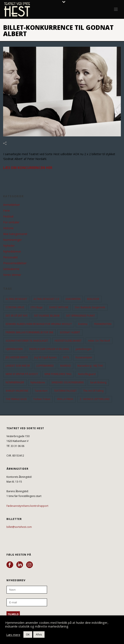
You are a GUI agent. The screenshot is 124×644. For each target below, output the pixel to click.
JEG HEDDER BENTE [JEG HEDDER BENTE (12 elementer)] (17, 357)
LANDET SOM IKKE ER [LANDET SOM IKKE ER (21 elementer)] (18, 366)
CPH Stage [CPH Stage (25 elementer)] (37, 307)
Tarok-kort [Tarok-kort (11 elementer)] (41, 391)
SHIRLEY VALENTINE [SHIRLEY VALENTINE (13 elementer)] (17, 391)
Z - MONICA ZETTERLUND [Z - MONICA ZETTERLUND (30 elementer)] (95, 399)
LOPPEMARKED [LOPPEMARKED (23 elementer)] (45, 366)
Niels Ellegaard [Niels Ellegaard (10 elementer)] (87, 374)
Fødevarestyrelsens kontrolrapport (27, 506)
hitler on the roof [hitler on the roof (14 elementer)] (99, 341)
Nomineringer (12, 240)
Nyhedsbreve (12, 252)
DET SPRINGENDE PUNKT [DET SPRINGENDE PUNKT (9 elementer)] (81, 316)
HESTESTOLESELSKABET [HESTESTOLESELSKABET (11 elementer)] (68, 341)
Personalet (10, 257)
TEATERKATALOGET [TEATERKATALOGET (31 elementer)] (65, 391)
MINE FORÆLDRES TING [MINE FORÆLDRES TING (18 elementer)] (58, 374)
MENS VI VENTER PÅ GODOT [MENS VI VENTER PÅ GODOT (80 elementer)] (22, 374)
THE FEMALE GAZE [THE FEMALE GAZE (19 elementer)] (16, 399)
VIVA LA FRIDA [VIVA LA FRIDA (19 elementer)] (65, 399)
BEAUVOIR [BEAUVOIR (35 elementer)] (93, 299)
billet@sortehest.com (19, 527)
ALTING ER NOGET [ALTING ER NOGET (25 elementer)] (16, 299)
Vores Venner (12, 275)
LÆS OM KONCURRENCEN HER (28, 168)
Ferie (6, 211)
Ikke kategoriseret (15, 234)
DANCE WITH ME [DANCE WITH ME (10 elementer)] (59, 307)
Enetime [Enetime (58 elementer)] (83, 324)
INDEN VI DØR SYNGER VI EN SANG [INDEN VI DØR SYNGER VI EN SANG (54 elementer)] (49, 349)
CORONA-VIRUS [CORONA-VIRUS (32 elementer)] (15, 307)
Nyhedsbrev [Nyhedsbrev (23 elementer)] (38, 382)
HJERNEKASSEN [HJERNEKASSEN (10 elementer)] (14, 349)
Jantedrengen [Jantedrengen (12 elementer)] (84, 349)
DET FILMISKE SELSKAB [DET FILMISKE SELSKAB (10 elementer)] (47, 316)
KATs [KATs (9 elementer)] (66, 357)
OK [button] (28, 634)
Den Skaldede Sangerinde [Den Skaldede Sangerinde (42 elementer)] (90, 307)
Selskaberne (11, 269)
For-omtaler (11, 222)
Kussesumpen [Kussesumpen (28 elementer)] (84, 357)
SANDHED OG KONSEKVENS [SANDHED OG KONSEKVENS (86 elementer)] (68, 382)
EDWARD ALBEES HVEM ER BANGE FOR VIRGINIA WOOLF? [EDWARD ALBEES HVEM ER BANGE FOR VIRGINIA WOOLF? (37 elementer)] (39, 324)
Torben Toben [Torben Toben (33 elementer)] (42, 399)
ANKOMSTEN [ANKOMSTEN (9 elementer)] (73, 299)
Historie (8, 228)
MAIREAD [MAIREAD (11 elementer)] (66, 366)
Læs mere (13, 635)
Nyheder (9, 246)
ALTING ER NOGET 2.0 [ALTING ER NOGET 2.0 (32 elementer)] (46, 299)
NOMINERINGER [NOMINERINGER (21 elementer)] (15, 382)
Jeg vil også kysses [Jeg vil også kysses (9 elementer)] (45, 357)
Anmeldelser (12, 205)
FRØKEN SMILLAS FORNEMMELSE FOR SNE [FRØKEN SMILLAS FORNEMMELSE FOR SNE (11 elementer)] (29, 332)
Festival (8, 216)
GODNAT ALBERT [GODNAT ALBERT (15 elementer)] (70, 332)
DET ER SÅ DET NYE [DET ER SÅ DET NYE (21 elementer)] (17, 316)
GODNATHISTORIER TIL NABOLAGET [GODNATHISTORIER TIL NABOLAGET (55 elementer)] (27, 341)
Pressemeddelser (15, 263)
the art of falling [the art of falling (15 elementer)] (93, 391)
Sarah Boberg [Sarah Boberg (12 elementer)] (98, 382)
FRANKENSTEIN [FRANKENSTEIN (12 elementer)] (103, 324)
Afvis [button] (39, 634)
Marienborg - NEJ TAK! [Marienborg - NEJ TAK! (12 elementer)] (90, 366)
